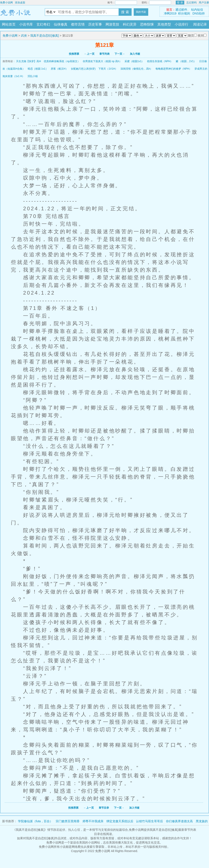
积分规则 (184, 13)
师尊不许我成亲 (93, 821)
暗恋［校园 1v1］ (38, 69)
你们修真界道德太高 (179, 821)
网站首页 (9, 24)
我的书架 (141, 12)
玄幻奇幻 (43, 24)
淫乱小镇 (33, 76)
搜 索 (125, 12)
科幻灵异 (130, 24)
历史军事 (95, 24)
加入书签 (135, 54)
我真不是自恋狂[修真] (45, 36)
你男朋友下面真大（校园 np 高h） (102, 61)
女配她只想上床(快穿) (83, 69)
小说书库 (26, 24)
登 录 (180, 3)
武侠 (24, 36)
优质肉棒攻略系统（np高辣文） (62, 61)
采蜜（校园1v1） (134, 61)
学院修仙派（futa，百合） (35, 821)
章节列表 (104, 54)
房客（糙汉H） (59, 69)
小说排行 (181, 24)
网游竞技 (112, 24)
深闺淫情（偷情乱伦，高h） (137, 69)
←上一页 (89, 54)
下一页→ (120, 54)
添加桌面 (20, 3)
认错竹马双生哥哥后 (149, 821)
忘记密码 (192, 3)
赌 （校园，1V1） (186, 61)
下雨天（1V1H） (108, 69)
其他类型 (164, 24)
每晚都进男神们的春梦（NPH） (173, 69)
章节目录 (104, 808)
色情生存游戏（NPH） (160, 61)
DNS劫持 (199, 13)
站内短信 (197, 10)
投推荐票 (74, 54)
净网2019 (170, 13)
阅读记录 (200, 24)
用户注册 (204, 3)
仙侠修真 (61, 24)
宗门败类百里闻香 (68, 821)
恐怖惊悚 (147, 24)
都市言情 (78, 24)
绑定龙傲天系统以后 (120, 821)
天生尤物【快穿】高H (28, 61)
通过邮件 (181, 10)
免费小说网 (6, 3)
